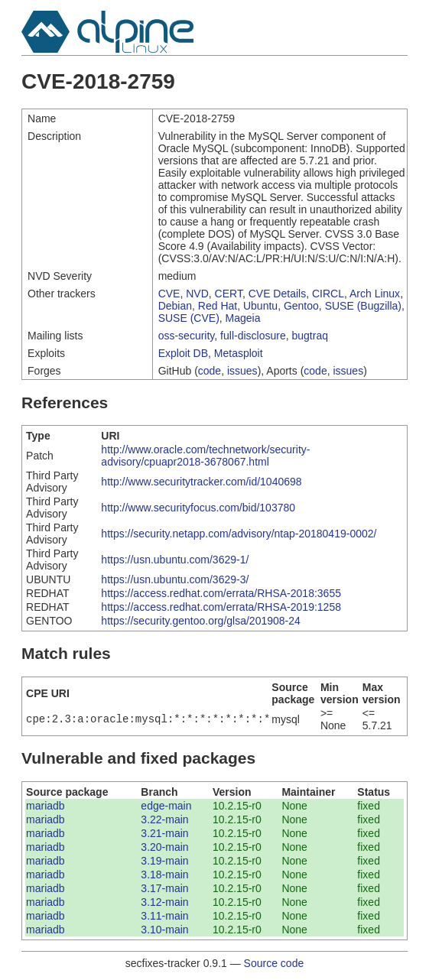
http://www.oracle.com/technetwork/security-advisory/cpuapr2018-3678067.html (205, 456)
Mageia (243, 318)
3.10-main (164, 930)
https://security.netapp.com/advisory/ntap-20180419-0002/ (239, 534)
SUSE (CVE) (189, 318)
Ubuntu (260, 306)
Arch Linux (375, 294)
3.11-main (164, 916)
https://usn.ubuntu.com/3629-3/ (175, 579)
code (210, 371)
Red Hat (218, 306)
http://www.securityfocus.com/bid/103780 (198, 508)
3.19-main (164, 861)
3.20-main (164, 847)
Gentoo (301, 306)
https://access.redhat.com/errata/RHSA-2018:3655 (221, 593)
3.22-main (164, 819)
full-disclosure (253, 336)
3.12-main (164, 902)
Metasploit (239, 353)
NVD (197, 294)
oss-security (187, 336)
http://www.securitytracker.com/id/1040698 (201, 482)
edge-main (166, 806)
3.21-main (164, 833)
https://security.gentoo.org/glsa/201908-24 (200, 621)
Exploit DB (183, 353)
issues (242, 371)
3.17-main (164, 888)
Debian (175, 306)
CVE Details (277, 294)
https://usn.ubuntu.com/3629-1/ (175, 560)
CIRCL (328, 294)
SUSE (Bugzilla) (363, 306)
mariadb (45, 806)
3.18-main (164, 875)
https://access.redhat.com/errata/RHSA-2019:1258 (221, 607)
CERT (229, 294)
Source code (274, 963)
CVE (169, 294)
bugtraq (309, 336)
